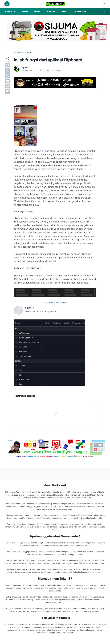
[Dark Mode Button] (104, 4)
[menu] (7, 4)
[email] (8, 91)
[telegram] (8, 81)
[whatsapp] (8, 76)
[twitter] (8, 70)
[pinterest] (8, 86)
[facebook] (8, 65)
